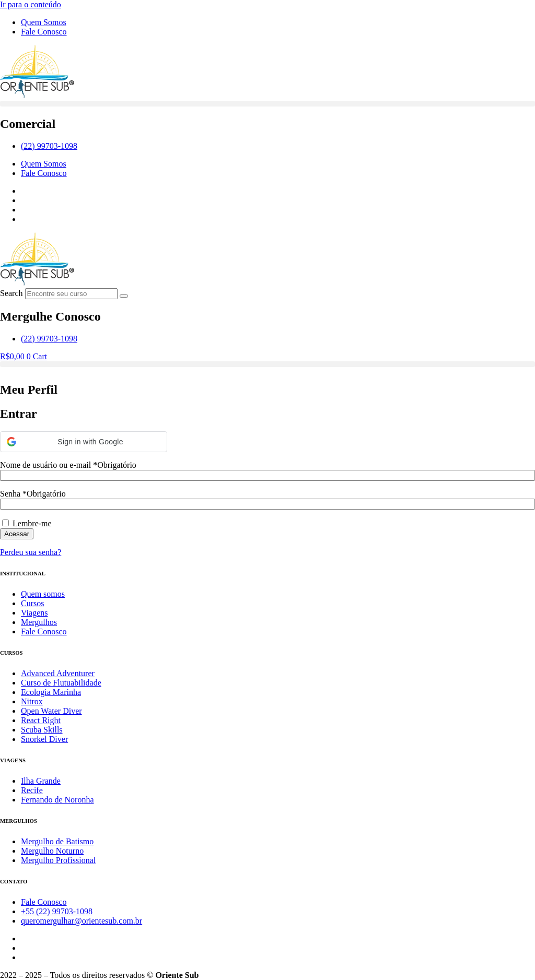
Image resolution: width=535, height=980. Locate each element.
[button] (267, 104)
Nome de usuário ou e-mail (68, 465)
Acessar (17, 534)
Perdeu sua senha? (31, 552)
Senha (33, 494)
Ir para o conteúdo (31, 4)
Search (11, 293)
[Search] (124, 296)
